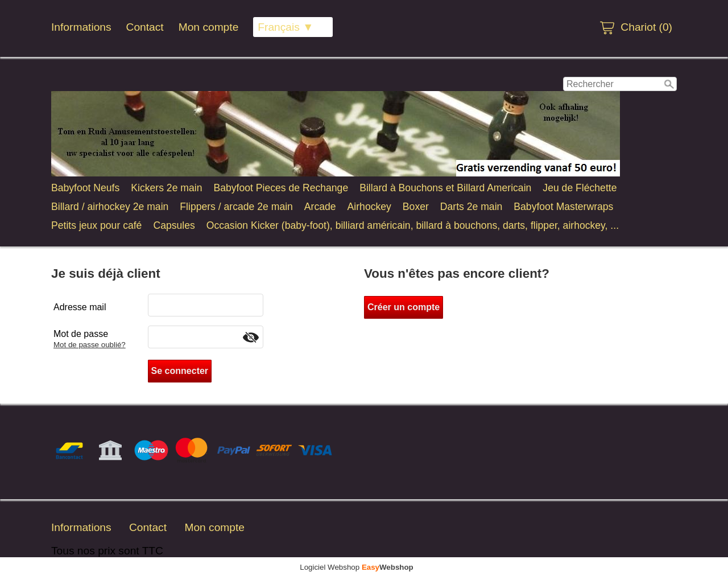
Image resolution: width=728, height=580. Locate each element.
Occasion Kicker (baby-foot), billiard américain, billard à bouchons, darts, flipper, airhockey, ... (413, 225)
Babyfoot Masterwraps (563, 207)
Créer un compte (404, 307)
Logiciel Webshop (357, 567)
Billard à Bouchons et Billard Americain (445, 188)
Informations (81, 27)
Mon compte (209, 27)
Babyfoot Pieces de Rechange (281, 188)
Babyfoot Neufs (85, 188)
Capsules (174, 225)
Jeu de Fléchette (580, 188)
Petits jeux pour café (96, 225)
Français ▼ (286, 27)
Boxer (416, 207)
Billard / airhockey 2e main (110, 207)
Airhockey (369, 207)
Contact (145, 27)
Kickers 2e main (166, 188)
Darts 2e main (471, 207)
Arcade (320, 207)
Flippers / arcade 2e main (236, 207)
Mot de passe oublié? (90, 345)
